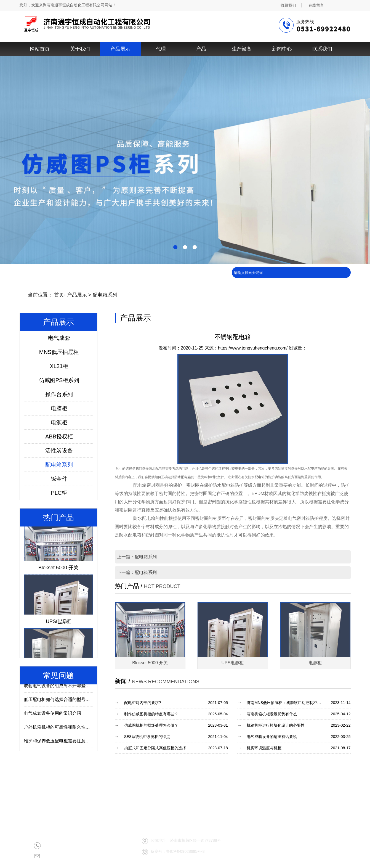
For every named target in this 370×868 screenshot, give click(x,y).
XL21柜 (59, 366)
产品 (201, 49)
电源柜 (59, 422)
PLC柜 (59, 493)
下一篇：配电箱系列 (137, 572)
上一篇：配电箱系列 (137, 557)
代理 (161, 49)
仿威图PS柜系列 (59, 380)
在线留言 (316, 5)
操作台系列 (59, 394)
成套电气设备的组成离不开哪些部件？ (61, 687)
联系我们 (322, 49)
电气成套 (59, 338)
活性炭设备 (59, 451)
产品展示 (120, 49)
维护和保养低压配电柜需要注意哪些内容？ (66, 742)
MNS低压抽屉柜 (59, 352)
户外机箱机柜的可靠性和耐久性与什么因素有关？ (72, 728)
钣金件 (59, 479)
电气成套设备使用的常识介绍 (52, 714)
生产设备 (242, 49)
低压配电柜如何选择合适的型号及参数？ (63, 701)
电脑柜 (59, 408)
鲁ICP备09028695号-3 (185, 851)
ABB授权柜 (59, 436)
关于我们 (80, 49)
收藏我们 (288, 5)
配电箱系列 (105, 295)
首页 (59, 295)
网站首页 (40, 49)
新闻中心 (282, 49)
